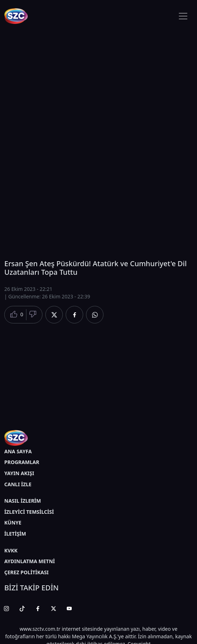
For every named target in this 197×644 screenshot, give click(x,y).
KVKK (11, 550)
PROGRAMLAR (22, 462)
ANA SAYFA (18, 451)
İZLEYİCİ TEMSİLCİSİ (29, 512)
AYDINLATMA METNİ (30, 561)
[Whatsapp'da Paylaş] (95, 315)
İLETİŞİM (15, 534)
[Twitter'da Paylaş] (54, 315)
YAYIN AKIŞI (19, 473)
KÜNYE (13, 523)
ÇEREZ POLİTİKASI (26, 572)
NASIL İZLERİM (23, 501)
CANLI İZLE (18, 484)
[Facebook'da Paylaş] (74, 315)
